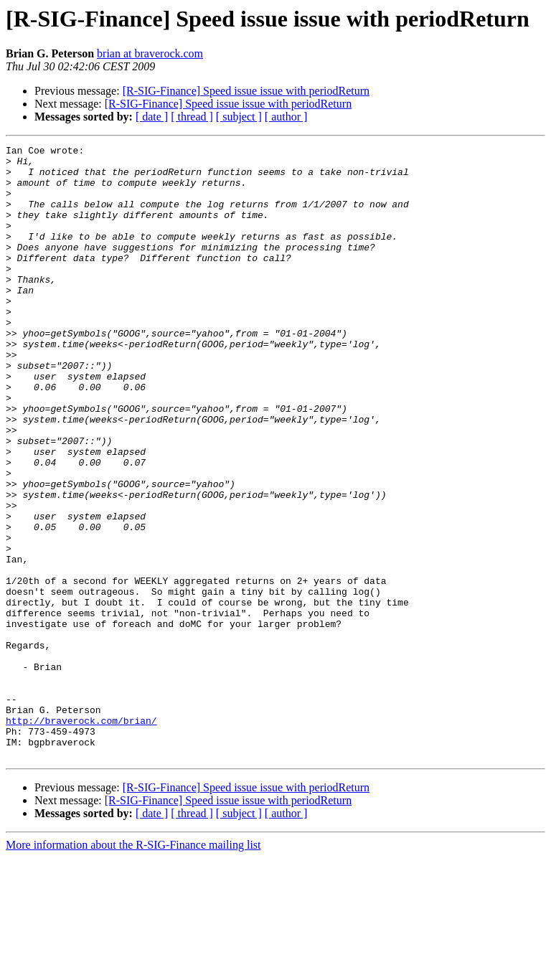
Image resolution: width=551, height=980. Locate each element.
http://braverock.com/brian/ (81, 837)
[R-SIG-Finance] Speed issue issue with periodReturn (246, 91)
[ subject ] (239, 117)
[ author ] (286, 117)
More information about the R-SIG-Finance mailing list (133, 967)
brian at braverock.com (150, 53)
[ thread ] (192, 117)
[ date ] (152, 117)
